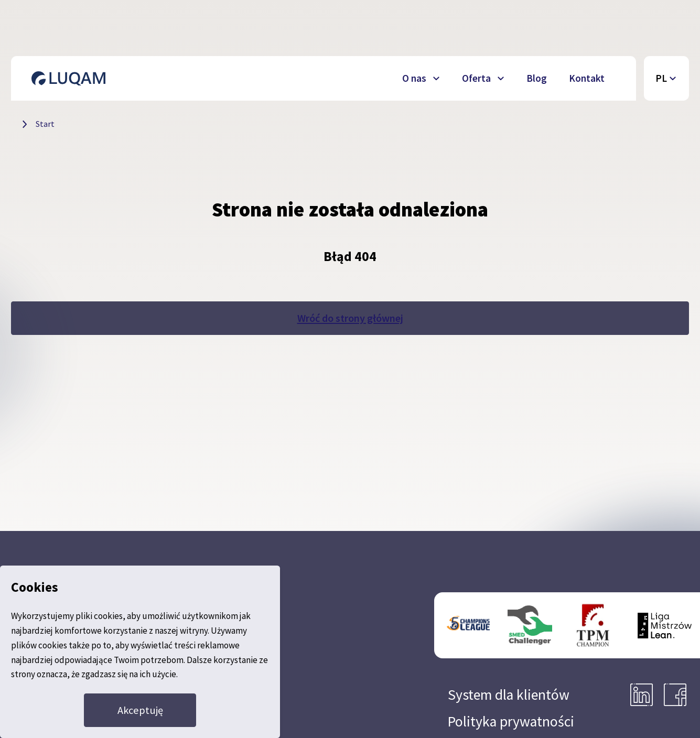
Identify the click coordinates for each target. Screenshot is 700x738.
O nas (414, 78)
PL (661, 78)
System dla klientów (509, 695)
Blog (537, 78)
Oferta (476, 78)
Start (45, 124)
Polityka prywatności (511, 721)
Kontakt (587, 78)
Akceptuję (140, 710)
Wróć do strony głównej (350, 318)
